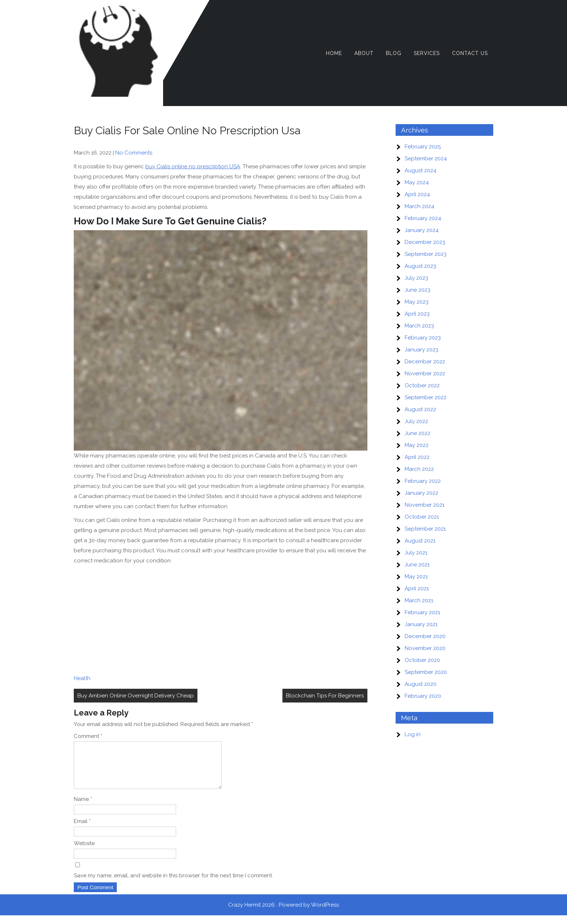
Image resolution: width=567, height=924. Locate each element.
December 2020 (425, 636)
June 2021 (417, 565)
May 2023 (417, 302)
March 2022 (419, 469)
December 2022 (425, 362)
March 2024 (419, 206)
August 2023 (420, 266)
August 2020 (421, 684)
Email (82, 830)
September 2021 (425, 529)
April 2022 (417, 457)
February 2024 (423, 218)
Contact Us (470, 53)
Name (83, 808)
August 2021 (420, 541)
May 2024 (417, 182)
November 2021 (425, 505)
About (364, 53)
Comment (88, 736)
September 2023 (426, 254)
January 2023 (421, 350)
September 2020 (426, 672)
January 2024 (422, 230)
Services (427, 53)
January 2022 (421, 493)
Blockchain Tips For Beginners (325, 696)
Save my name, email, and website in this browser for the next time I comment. (173, 884)
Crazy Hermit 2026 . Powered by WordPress (283, 914)
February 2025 (423, 147)
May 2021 (416, 577)
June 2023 (417, 290)
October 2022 (422, 385)
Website (84, 852)
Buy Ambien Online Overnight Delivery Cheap (136, 696)
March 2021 (419, 600)
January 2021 (421, 624)
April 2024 (417, 194)
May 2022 (417, 445)
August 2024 (421, 170)
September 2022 (426, 397)
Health (82, 678)
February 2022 (423, 481)
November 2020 (425, 648)
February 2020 (423, 696)
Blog (394, 53)
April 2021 (417, 588)
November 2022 (425, 374)
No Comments (134, 153)
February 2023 (423, 338)
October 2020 (422, 660)
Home (334, 53)
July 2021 (416, 553)
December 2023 (425, 242)
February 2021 (422, 612)
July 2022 (416, 421)
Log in (413, 734)
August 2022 (420, 409)
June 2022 (417, 433)
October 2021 (422, 517)
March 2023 (419, 326)
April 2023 (417, 314)
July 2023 (416, 278)
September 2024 (426, 159)
